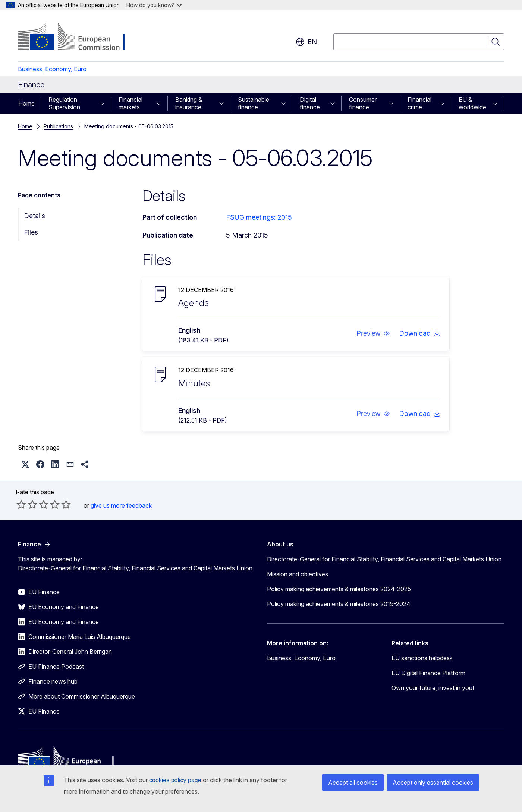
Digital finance (310, 103)
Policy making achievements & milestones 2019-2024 (339, 604)
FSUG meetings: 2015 (259, 217)
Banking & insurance (189, 103)
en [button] (306, 42)
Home (26, 103)
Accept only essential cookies (433, 783)
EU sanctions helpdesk (422, 658)
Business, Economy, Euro (52, 69)
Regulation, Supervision (64, 103)
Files (31, 232)
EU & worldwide (472, 103)
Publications (58, 126)
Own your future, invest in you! (433, 688)
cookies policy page (175, 780)
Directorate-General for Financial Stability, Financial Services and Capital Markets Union (384, 559)
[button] (373, 333)
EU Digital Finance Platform (428, 673)
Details (34, 216)
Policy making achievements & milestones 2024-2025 (339, 589)
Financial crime (419, 103)
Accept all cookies (353, 783)
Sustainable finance (254, 103)
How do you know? (154, 5)
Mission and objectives (298, 574)
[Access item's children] (104, 103)
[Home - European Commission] (78, 37)
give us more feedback (121, 505)
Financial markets (130, 103)
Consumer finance (363, 103)
